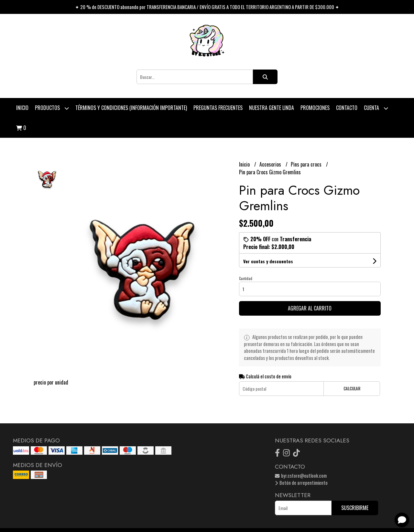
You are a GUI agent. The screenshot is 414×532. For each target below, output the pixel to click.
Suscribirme (355, 508)
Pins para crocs (307, 164)
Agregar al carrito (310, 308)
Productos (52, 108)
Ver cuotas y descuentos (268, 261)
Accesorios (271, 164)
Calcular (352, 389)
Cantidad (246, 278)
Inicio (22, 108)
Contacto (347, 108)
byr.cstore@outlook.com (301, 476)
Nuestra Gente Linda (272, 108)
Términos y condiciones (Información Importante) (131, 108)
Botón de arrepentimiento (301, 483)
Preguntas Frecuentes (218, 108)
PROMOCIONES (315, 108)
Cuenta (376, 108)
